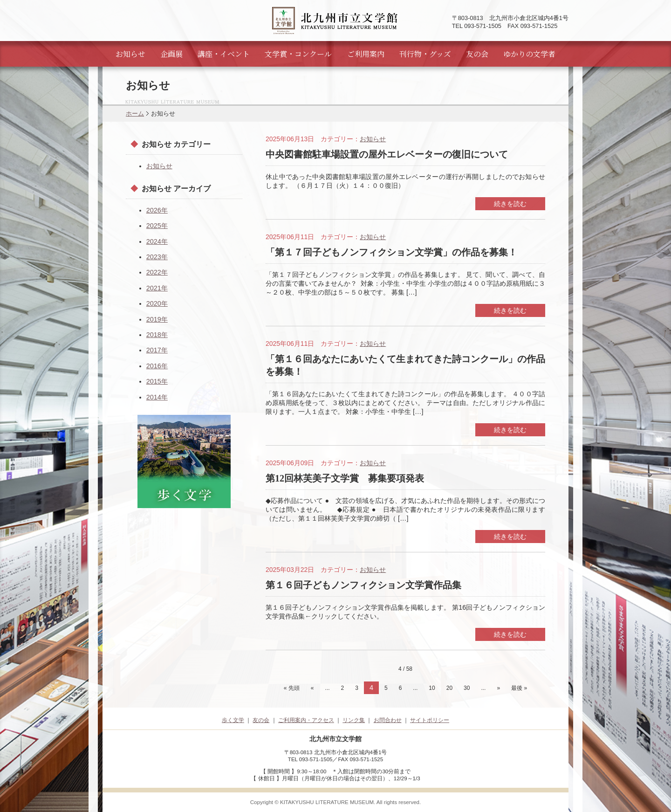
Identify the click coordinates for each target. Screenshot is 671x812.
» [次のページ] (498, 688)
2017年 (157, 350)
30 (467, 688)
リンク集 (354, 720)
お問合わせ (388, 720)
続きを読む (510, 204)
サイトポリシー (430, 720)
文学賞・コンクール (298, 54)
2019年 (157, 319)
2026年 (157, 210)
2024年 (157, 241)
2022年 (157, 272)
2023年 (157, 257)
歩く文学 (233, 720)
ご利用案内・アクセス (306, 720)
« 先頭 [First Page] (292, 688)
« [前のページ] (312, 688)
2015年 (157, 381)
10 (432, 688)
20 (449, 688)
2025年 (157, 226)
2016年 (157, 366)
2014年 (157, 397)
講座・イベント (224, 54)
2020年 (157, 303)
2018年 (157, 335)
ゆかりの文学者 (529, 54)
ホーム (135, 114)
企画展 (171, 54)
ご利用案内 (366, 54)
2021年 (157, 288)
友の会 (477, 54)
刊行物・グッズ (425, 54)
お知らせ (130, 54)
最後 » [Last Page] (519, 688)
